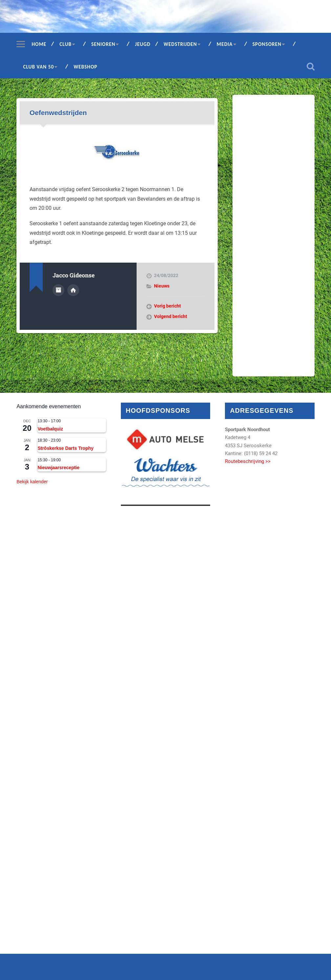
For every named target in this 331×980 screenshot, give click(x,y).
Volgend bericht (171, 316)
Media (225, 44)
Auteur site (73, 290)
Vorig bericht (167, 306)
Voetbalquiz (50, 429)
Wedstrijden (180, 44)
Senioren (103, 44)
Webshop (85, 67)
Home (39, 44)
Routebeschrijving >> (248, 461)
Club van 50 (38, 67)
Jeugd (143, 44)
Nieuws (162, 286)
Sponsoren (267, 44)
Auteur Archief (58, 290)
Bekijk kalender (32, 482)
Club (66, 44)
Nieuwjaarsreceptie (58, 468)
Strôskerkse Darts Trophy (65, 448)
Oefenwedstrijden (58, 113)
